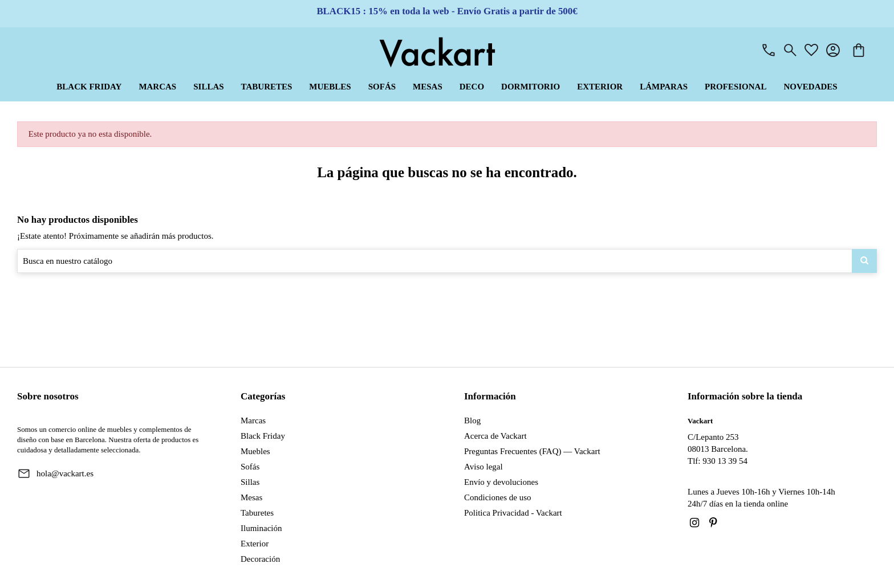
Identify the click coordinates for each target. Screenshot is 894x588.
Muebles (255, 451)
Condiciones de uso (498, 497)
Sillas (250, 482)
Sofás (250, 467)
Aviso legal (483, 467)
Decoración (260, 559)
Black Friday (263, 436)
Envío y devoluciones (501, 482)
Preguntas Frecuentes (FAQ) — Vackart (532, 451)
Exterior (255, 544)
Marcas (253, 420)
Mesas (251, 497)
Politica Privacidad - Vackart (513, 513)
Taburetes (257, 513)
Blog (472, 420)
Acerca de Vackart (495, 436)
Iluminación (261, 528)
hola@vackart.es (65, 473)
